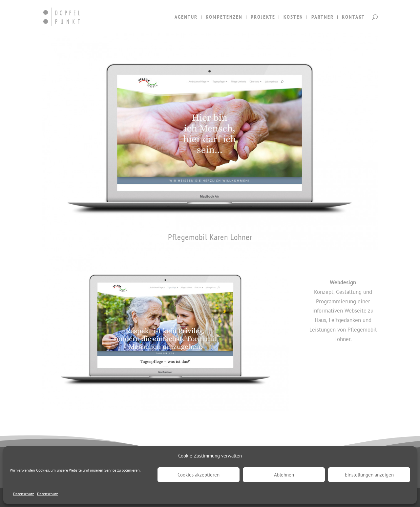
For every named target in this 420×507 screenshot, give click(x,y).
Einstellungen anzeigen (369, 475)
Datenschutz (23, 494)
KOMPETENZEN (224, 17)
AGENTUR (186, 17)
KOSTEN (293, 17)
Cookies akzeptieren (199, 475)
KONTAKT (353, 17)
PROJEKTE (263, 17)
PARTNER (323, 17)
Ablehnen (284, 475)
